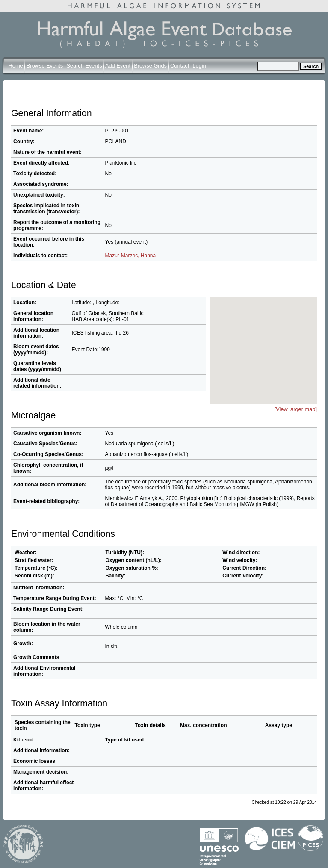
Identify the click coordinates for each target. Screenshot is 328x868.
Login (199, 66)
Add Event (118, 66)
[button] (269, 338)
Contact (180, 66)
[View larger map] (296, 409)
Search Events (84, 66)
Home (16, 66)
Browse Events (45, 66)
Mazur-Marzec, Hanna (131, 256)
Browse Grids (150, 66)
